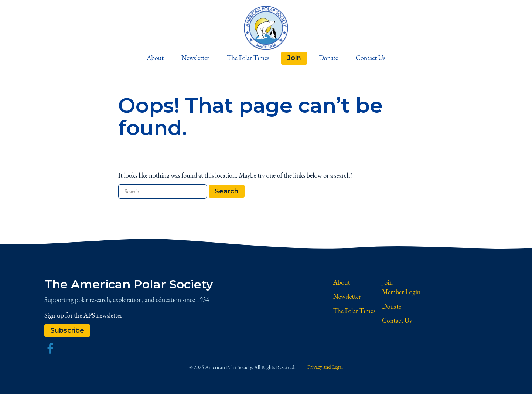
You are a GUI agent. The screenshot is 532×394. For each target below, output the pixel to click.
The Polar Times (248, 58)
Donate (328, 58)
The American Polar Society (129, 284)
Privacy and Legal (325, 366)
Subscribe (67, 330)
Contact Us (371, 58)
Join (294, 58)
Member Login (401, 292)
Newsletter (195, 58)
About (155, 58)
